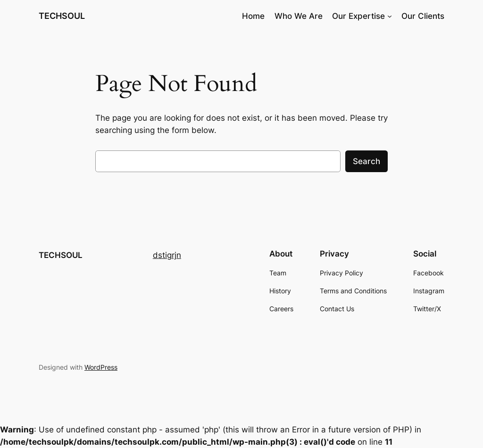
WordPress (101, 367)
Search (366, 161)
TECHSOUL (62, 16)
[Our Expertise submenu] (390, 16)
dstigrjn (167, 255)
